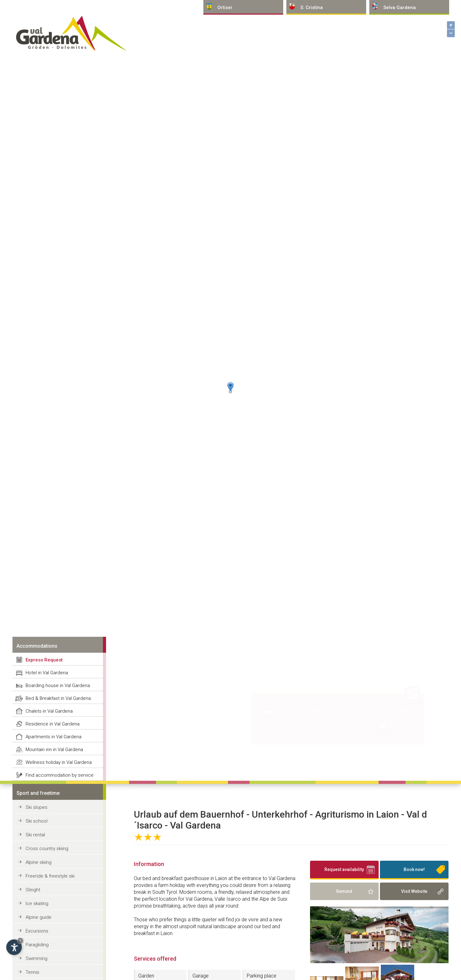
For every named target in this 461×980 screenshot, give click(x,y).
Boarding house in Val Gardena (58, 686)
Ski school (36, 821)
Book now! (414, 869)
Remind (344, 891)
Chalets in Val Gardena (49, 711)
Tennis (32, 972)
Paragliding (37, 945)
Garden (146, 976)
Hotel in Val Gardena (47, 673)
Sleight (33, 890)
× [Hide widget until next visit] (20, 940)
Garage (201, 976)
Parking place (262, 976)
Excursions (37, 931)
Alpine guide (39, 917)
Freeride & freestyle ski (50, 876)
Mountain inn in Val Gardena (54, 750)
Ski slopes (36, 807)
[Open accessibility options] (14, 947)
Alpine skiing (39, 862)
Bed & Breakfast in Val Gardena (58, 698)
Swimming (36, 958)
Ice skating (37, 903)
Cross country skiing (47, 849)
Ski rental (35, 835)
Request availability (344, 869)
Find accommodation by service (60, 775)
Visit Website (414, 891)
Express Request (44, 660)
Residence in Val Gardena (53, 724)
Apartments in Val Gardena (53, 737)
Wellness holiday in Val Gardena (59, 762)
